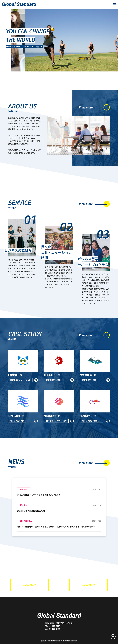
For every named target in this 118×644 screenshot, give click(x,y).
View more (34, 585)
